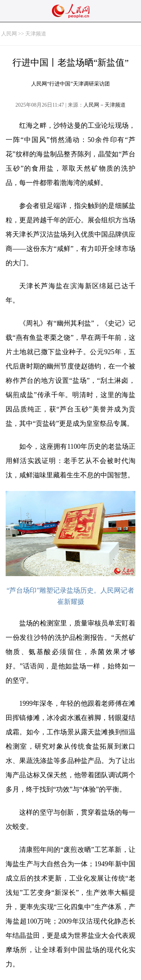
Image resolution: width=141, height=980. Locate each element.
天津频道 (36, 34)
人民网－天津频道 (105, 105)
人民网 (9, 34)
